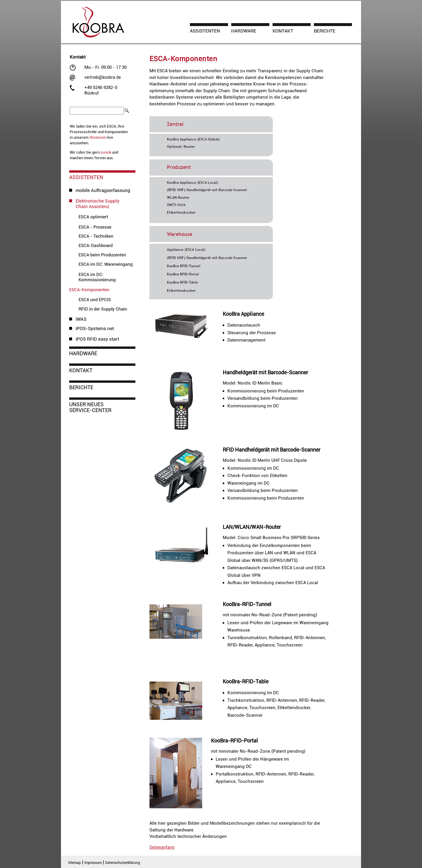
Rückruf (92, 93)
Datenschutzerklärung (123, 863)
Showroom (98, 138)
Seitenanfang (162, 847)
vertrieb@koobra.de (103, 77)
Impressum (93, 863)
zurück (106, 152)
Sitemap (74, 863)
